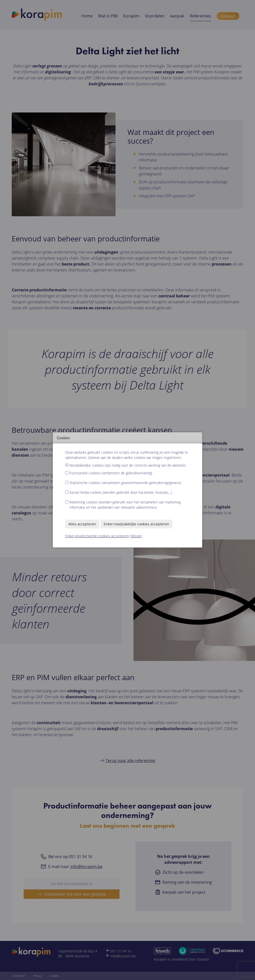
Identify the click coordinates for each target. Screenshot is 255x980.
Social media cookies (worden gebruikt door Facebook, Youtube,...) (121, 492)
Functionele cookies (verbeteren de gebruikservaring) (111, 473)
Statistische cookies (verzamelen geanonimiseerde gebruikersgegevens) (125, 483)
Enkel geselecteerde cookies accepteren (97, 536)
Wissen (136, 536)
